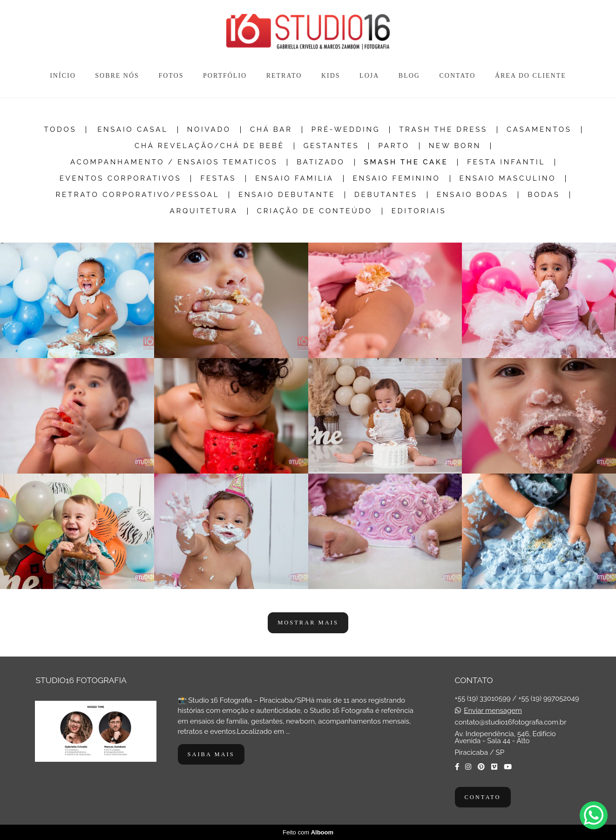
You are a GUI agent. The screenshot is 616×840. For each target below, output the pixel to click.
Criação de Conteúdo (315, 211)
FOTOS (171, 76)
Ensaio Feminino (397, 179)
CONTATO (457, 76)
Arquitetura (204, 211)
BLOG (409, 76)
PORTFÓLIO (225, 76)
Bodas (544, 195)
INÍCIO (63, 76)
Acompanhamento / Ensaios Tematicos (174, 162)
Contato (483, 797)
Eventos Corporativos (121, 179)
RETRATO (284, 76)
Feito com (308, 832)
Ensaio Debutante (287, 195)
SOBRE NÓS (117, 76)
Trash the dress (443, 130)
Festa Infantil (506, 162)
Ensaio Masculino (508, 179)
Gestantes (332, 146)
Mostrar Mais (308, 623)
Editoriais (419, 211)
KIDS (331, 76)
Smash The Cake (406, 162)
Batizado (321, 162)
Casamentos (539, 130)
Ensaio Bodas (473, 195)
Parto (394, 146)
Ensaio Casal (132, 130)
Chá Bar (271, 130)
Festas (218, 179)
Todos (60, 130)
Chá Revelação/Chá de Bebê (210, 146)
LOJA (369, 76)
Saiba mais (211, 754)
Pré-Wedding (346, 130)
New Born (455, 146)
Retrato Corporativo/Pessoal (137, 195)
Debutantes (386, 195)
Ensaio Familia (294, 179)
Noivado (209, 130)
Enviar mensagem (493, 711)
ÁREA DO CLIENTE (531, 76)
